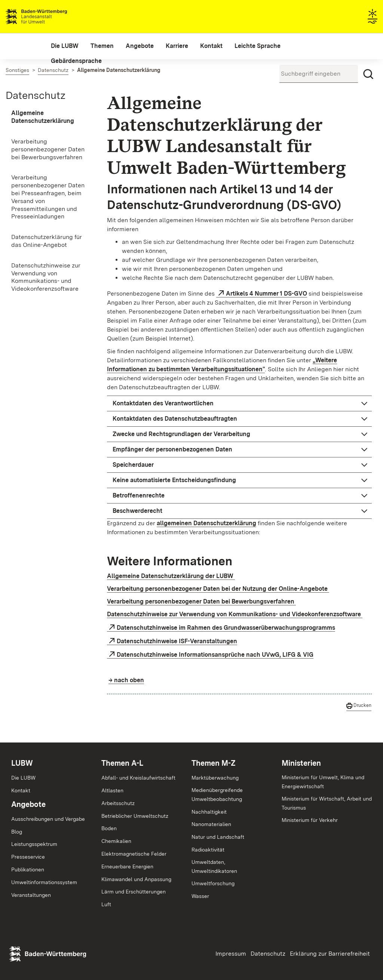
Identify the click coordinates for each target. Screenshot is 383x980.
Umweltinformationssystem (44, 882)
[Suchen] (368, 74)
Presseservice (28, 857)
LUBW (22, 763)
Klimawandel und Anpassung (136, 879)
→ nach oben (126, 680)
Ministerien (301, 763)
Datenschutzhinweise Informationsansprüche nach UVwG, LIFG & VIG (215, 655)
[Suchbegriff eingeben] (319, 74)
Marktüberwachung (215, 778)
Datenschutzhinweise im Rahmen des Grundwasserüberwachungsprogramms (226, 628)
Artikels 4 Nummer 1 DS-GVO (266, 294)
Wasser (200, 896)
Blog (17, 832)
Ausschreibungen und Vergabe (48, 819)
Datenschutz (36, 95)
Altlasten (112, 790)
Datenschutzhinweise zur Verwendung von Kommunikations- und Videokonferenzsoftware (235, 614)
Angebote (28, 804)
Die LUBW (23, 778)
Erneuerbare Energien (127, 866)
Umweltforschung (213, 883)
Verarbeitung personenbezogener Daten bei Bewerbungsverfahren (201, 601)
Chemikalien (116, 841)
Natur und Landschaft (218, 837)
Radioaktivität (208, 850)
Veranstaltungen (31, 895)
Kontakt (21, 790)
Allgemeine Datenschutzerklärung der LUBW (171, 576)
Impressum (231, 954)
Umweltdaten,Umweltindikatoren (214, 866)
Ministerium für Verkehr (310, 820)
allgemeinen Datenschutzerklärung (206, 523)
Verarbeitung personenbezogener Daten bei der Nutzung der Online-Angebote (218, 589)
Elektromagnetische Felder (134, 854)
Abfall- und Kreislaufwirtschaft (138, 778)
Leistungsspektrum (34, 844)
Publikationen (28, 869)
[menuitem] (65, 46)
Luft (106, 904)
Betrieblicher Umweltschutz (135, 816)
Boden (109, 828)
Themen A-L (122, 763)
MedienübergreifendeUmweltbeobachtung (217, 795)
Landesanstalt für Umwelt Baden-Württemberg (50, 16)
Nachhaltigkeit (209, 812)
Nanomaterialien (211, 824)
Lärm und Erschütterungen (134, 892)
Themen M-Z (214, 763)
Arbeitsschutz (118, 803)
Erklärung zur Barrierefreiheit (330, 954)
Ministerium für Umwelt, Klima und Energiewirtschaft (323, 782)
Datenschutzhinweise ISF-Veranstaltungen (177, 641)
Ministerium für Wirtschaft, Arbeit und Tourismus (327, 803)
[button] (239, 403)
